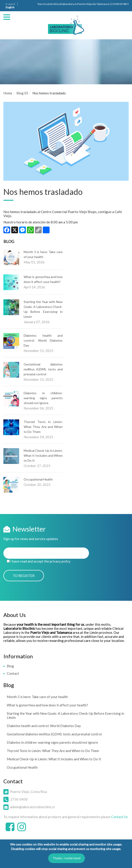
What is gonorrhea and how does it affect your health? (47, 705)
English (10, 7)
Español (10, 4)
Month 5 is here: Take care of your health (37, 697)
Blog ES (22, 93)
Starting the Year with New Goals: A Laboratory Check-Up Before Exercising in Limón (65, 715)
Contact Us (119, 817)
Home (8, 93)
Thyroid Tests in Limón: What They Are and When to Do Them (43, 427)
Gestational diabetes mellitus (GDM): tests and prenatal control (43, 369)
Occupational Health (38, 479)
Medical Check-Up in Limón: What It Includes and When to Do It (43, 455)
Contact (13, 673)
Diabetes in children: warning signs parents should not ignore (43, 398)
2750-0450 (19, 799)
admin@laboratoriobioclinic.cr (33, 807)
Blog (10, 666)
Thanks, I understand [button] (67, 858)
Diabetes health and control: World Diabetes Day (43, 340)
